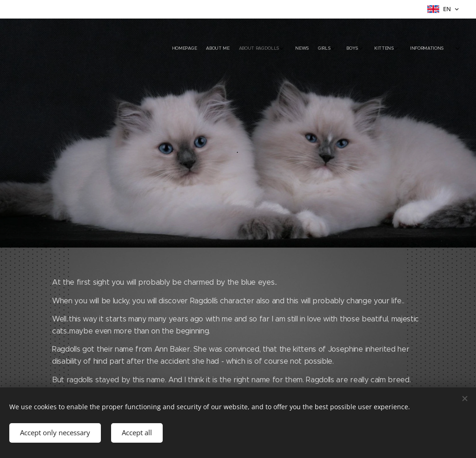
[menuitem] (359, 49)
